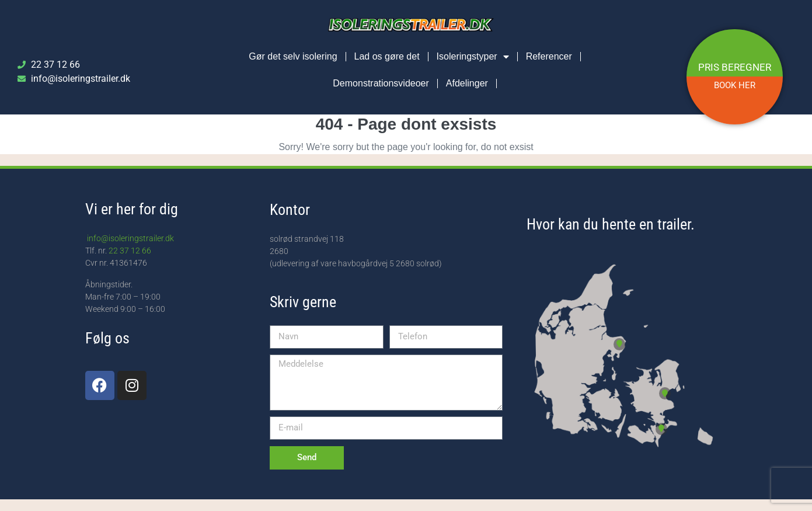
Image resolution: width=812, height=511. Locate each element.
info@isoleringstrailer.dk (130, 238)
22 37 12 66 (130, 251)
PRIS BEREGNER (735, 67)
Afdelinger (467, 83)
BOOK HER (735, 85)
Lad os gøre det (387, 56)
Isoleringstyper (473, 57)
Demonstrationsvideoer (381, 83)
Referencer (549, 56)
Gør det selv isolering (293, 56)
